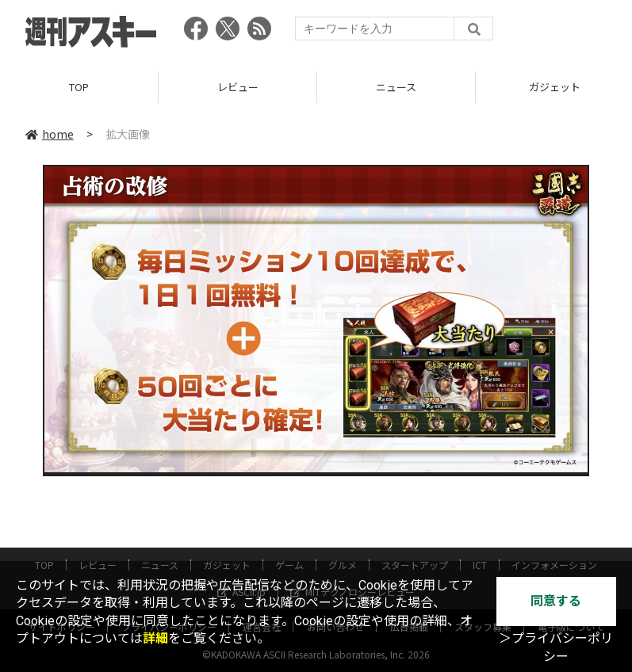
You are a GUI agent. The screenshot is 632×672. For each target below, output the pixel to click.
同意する (556, 601)
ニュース (396, 87)
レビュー (238, 87)
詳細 (155, 638)
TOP (79, 87)
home (50, 134)
